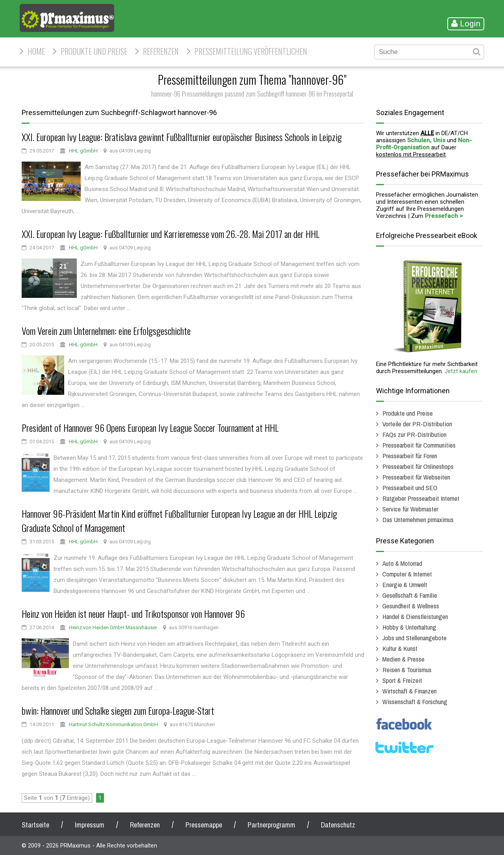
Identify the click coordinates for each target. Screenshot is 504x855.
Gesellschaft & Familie (410, 595)
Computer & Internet (407, 574)
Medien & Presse (403, 659)
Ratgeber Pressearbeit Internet (421, 498)
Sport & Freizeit (402, 680)
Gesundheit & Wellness (411, 606)
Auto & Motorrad (402, 563)
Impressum (90, 825)
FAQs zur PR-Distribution (414, 434)
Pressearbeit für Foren (410, 456)
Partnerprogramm (271, 825)
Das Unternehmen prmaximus (418, 520)
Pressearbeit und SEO (410, 488)
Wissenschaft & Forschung (415, 702)
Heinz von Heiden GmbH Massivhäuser (113, 627)
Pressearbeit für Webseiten (416, 477)
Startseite (35, 825)
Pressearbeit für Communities (419, 445)
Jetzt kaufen (461, 371)
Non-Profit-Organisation (424, 144)
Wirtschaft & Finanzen (409, 691)
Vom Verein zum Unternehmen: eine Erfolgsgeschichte (106, 331)
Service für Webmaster (410, 509)
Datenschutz (338, 825)
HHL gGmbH (83, 151)
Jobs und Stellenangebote (414, 638)
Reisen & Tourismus (407, 670)
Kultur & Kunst (400, 648)
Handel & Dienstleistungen (415, 616)
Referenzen (161, 51)
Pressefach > (444, 216)
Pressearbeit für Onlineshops (418, 466)
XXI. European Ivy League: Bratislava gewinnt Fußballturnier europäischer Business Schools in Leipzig (182, 137)
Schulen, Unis (426, 140)
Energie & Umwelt (405, 585)
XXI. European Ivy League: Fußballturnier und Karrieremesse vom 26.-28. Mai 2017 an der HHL (170, 234)
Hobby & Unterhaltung (409, 627)
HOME (36, 51)
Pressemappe (204, 825)
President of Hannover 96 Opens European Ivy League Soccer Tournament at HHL (150, 427)
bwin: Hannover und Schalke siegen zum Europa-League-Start (118, 710)
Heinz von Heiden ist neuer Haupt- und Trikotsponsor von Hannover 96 (133, 613)
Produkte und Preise (94, 51)
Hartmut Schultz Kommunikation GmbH (113, 724)
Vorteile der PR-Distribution (417, 424)
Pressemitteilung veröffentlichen (251, 51)
